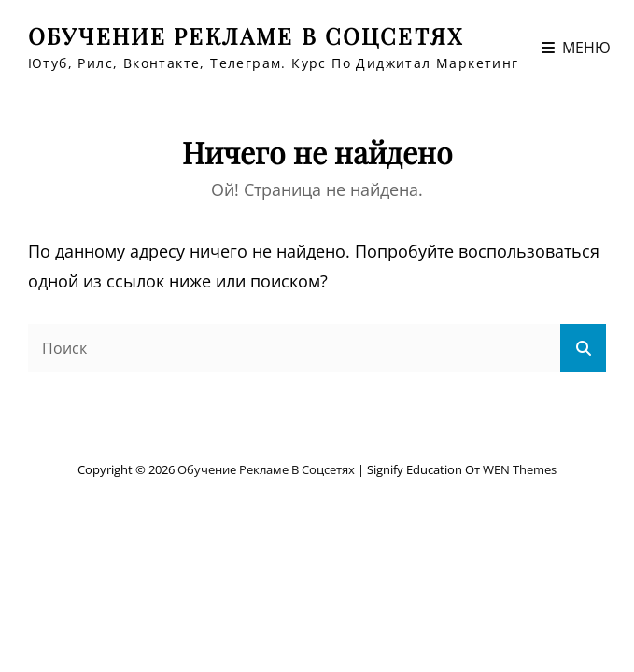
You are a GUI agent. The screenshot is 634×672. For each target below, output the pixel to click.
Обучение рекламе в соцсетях (246, 35)
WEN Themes (520, 469)
